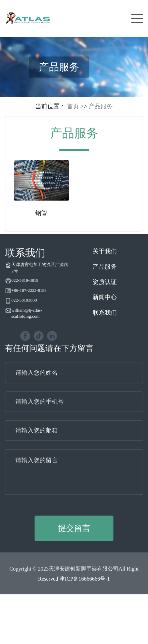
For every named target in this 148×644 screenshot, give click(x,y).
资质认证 (105, 289)
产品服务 (101, 106)
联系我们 (105, 319)
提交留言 (74, 535)
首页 (73, 106)
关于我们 (105, 258)
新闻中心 (105, 304)
